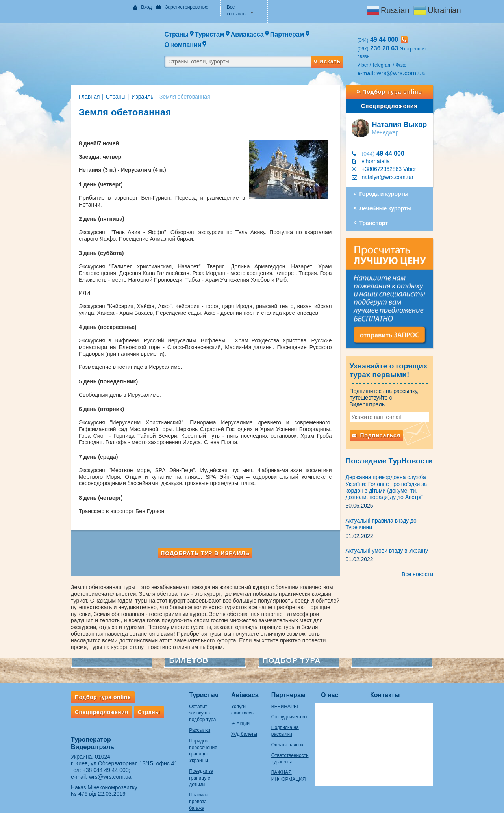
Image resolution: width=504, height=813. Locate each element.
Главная (73, 82)
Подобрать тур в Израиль (201, 532)
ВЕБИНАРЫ (291, 679)
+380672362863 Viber (397, 155)
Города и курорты (392, 180)
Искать (335, 45)
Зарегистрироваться (177, 7)
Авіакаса (240, 668)
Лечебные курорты (394, 194)
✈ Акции (236, 690)
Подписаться (384, 425)
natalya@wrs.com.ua (396, 163)
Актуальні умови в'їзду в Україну (395, 540)
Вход (136, 7)
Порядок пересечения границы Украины (193, 713)
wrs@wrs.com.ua (409, 59)
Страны (100, 82)
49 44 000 (391, 139)
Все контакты (239, 7)
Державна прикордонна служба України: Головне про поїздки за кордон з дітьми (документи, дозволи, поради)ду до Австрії (394, 476)
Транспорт (382, 209)
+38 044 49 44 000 (90, 742)
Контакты (401, 668)
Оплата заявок (294, 717)
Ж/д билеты (239, 700)
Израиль (127, 82)
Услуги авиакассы (246, 679)
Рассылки (184, 696)
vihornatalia (384, 147)
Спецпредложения (401, 92)
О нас (345, 668)
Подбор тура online (401, 78)
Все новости (433, 563)
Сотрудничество (296, 690)
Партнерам (295, 668)
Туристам (188, 668)
